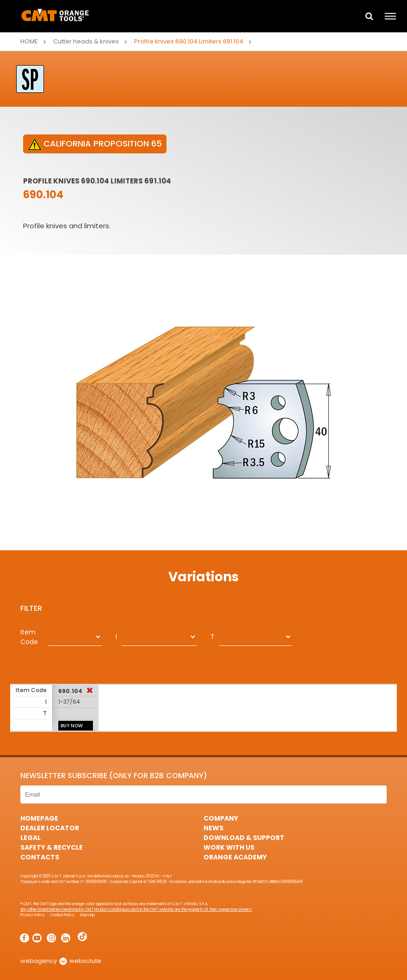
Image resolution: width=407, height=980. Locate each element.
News (213, 828)
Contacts (40, 857)
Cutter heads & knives (86, 41)
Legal (31, 838)
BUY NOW (72, 726)
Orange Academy (235, 857)
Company (221, 818)
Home (29, 41)
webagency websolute (61, 961)
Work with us (229, 847)
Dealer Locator (50, 828)
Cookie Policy (62, 915)
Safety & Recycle (52, 847)
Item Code (29, 637)
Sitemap (87, 915)
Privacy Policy (33, 915)
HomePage (39, 818)
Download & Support (244, 838)
